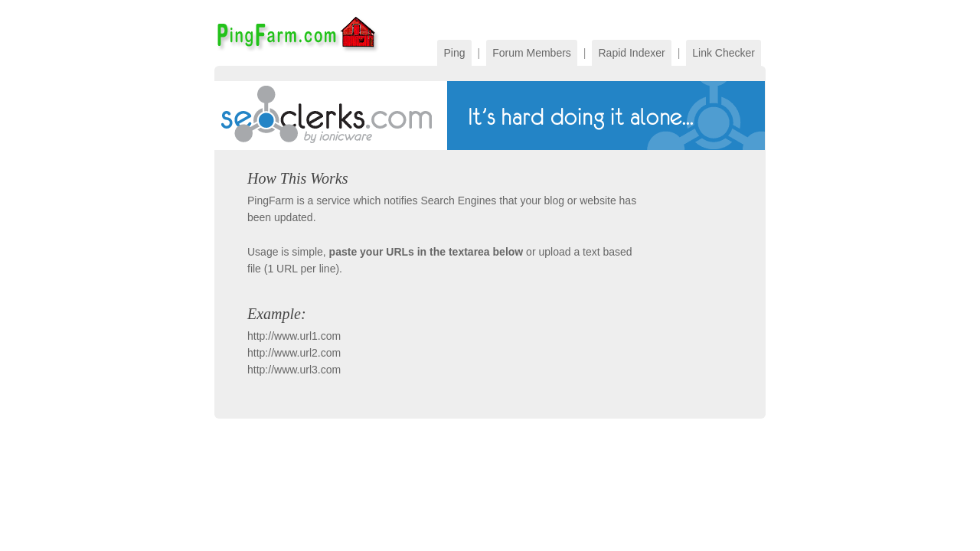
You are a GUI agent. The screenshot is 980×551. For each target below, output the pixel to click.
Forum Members (532, 53)
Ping (454, 53)
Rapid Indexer (631, 53)
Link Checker (724, 53)
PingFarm (297, 33)
